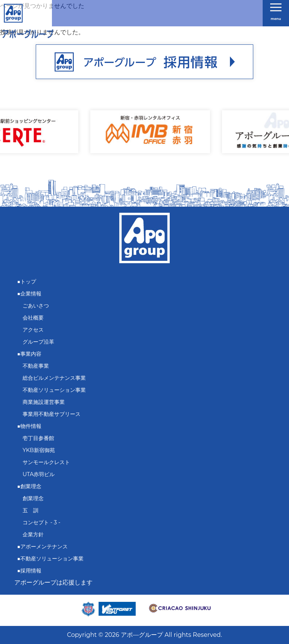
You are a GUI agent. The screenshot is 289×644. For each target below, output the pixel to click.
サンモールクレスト (46, 462)
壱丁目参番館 (38, 438)
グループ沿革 (38, 342)
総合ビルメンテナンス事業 (54, 378)
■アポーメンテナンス (43, 547)
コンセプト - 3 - (41, 522)
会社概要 (33, 318)
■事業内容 (30, 354)
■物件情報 (30, 426)
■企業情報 (30, 294)
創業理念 (33, 498)
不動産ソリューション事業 (54, 390)
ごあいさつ (36, 306)
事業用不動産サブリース (52, 414)
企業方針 (33, 534)
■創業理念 (30, 486)
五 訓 (30, 510)
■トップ (27, 282)
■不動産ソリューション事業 (51, 559)
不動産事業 (36, 366)
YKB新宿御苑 (39, 450)
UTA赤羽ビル (39, 474)
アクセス (33, 330)
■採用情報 (30, 571)
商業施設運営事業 (44, 402)
